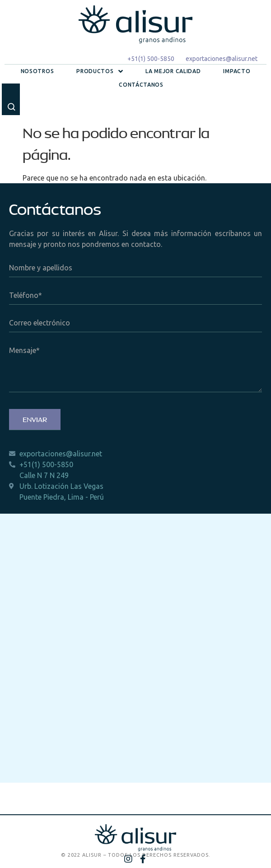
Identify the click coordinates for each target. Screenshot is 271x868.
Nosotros (37, 71)
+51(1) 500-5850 (151, 59)
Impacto (237, 71)
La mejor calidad (173, 71)
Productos (100, 71)
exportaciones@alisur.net (222, 59)
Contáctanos (141, 85)
